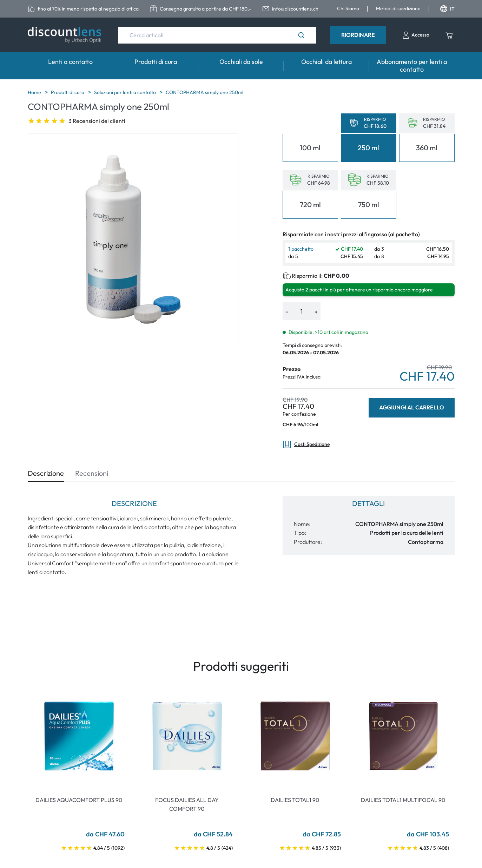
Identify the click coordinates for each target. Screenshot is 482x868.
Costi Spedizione (306, 444)
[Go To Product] (79, 736)
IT (447, 9)
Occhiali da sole (241, 62)
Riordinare (358, 35)
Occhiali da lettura (326, 62)
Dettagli (368, 503)
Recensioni (92, 473)
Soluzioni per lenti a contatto (126, 92)
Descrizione (46, 473)
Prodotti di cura (156, 62)
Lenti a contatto (70, 62)
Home (35, 92)
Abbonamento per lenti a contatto (412, 65)
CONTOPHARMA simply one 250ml (204, 92)
